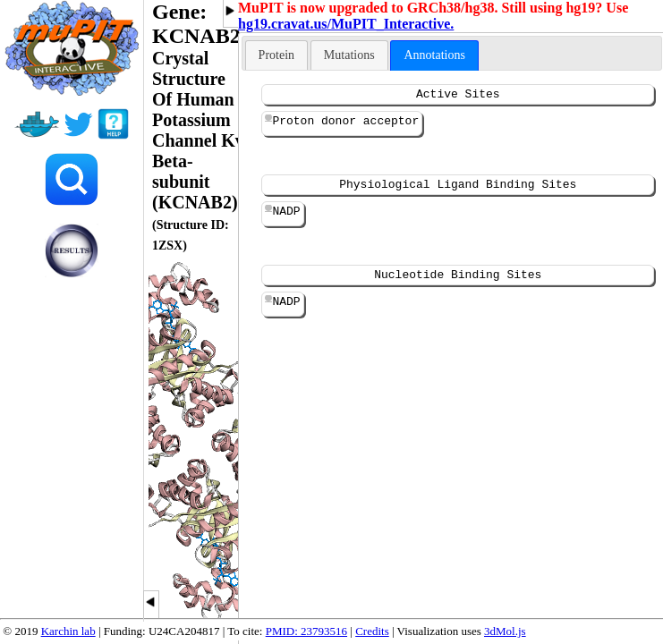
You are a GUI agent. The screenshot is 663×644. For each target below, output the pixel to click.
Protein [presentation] (276, 55)
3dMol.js (505, 631)
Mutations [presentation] (349, 55)
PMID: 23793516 (306, 631)
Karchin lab (68, 631)
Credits (372, 631)
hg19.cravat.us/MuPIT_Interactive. (346, 24)
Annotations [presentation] (434, 55)
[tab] (276, 55)
